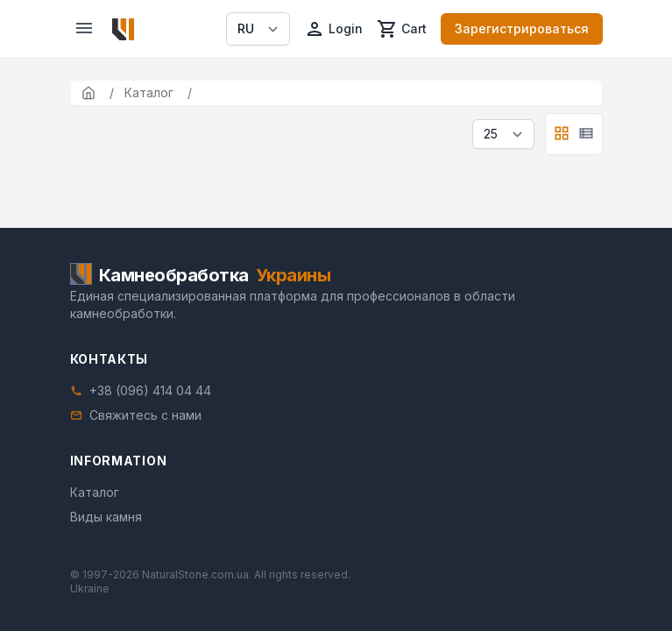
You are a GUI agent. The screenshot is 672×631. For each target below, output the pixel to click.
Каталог (95, 492)
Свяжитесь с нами (145, 415)
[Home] (123, 29)
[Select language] (258, 29)
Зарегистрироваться (522, 28)
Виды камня (106, 517)
